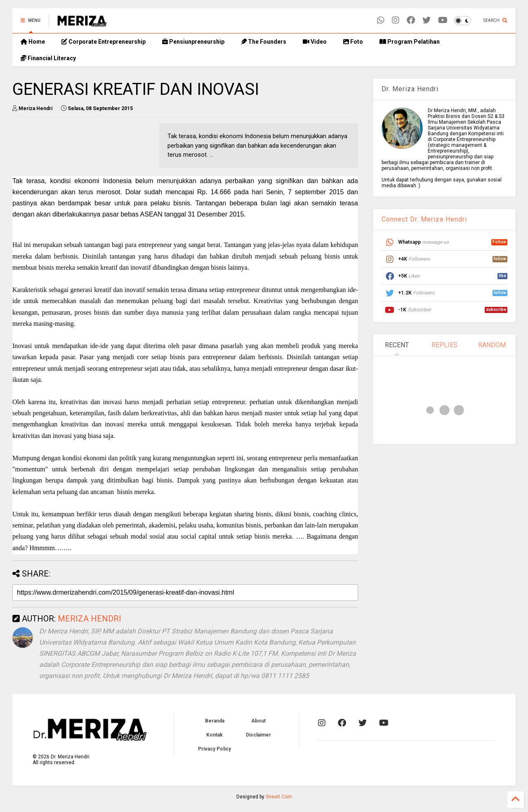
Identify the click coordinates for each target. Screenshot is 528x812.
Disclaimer (258, 735)
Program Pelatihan (410, 42)
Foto (353, 42)
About (258, 721)
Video (315, 42)
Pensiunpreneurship (193, 42)
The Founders (264, 42)
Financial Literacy (48, 58)
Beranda (215, 721)
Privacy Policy (214, 749)
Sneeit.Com (279, 797)
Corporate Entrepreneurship (104, 42)
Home (33, 42)
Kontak (214, 735)
